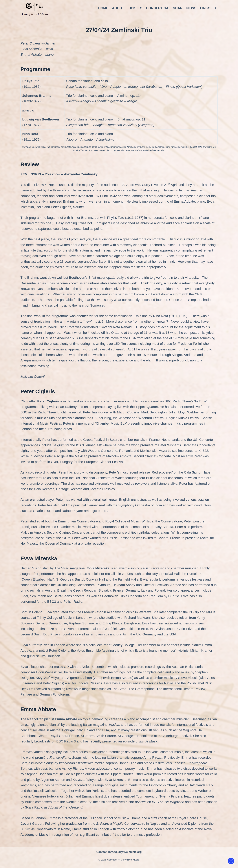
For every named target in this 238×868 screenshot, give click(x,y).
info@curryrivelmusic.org (125, 852)
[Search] (216, 8)
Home (103, 8)
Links (205, 8)
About (118, 8)
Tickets (135, 8)
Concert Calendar (164, 8)
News (191, 8)
